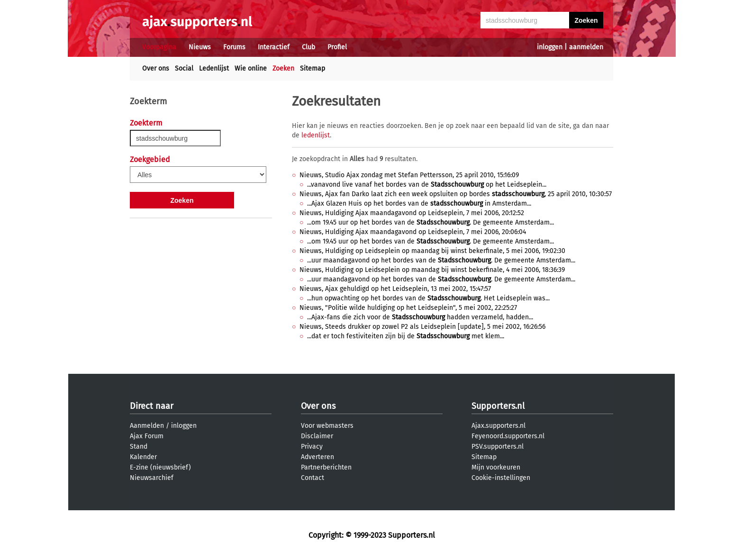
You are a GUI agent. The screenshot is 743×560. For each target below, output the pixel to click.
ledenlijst (316, 135)
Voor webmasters (327, 426)
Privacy (312, 447)
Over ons (156, 68)
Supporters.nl (498, 406)
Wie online (251, 68)
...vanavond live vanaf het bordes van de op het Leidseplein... (427, 185)
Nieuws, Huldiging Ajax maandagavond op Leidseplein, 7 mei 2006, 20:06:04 (413, 232)
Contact (313, 478)
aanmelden (586, 47)
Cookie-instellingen (501, 478)
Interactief (274, 47)
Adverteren (317, 457)
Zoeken (283, 68)
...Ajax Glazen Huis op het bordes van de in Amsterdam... (419, 203)
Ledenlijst (214, 68)
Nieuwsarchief (152, 478)
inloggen (550, 47)
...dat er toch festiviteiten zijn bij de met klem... (406, 336)
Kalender (143, 457)
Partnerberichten (326, 467)
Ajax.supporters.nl (498, 426)
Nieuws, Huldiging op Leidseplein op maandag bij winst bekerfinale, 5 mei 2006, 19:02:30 (432, 251)
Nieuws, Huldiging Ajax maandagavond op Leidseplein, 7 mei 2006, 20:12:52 (412, 213)
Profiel (337, 47)
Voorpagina (159, 47)
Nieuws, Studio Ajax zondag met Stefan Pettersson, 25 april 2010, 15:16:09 (409, 175)
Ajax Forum (147, 436)
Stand (139, 447)
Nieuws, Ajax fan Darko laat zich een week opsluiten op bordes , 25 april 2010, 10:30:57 (456, 194)
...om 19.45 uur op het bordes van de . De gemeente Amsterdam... (430, 222)
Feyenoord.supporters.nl (508, 436)
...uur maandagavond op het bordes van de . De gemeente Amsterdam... (441, 260)
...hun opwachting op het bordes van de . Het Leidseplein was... (428, 298)
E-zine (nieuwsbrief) (160, 467)
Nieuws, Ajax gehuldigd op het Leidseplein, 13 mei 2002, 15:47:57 (395, 289)
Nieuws (200, 47)
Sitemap (313, 68)
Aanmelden (147, 426)
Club (308, 47)
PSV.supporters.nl (498, 447)
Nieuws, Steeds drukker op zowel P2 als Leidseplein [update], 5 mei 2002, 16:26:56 (422, 327)
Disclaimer (317, 436)
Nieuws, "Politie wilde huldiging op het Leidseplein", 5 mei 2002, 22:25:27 (408, 308)
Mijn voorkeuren (496, 467)
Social (184, 68)
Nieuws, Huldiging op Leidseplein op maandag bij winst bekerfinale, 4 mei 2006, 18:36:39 (432, 270)
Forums (234, 47)
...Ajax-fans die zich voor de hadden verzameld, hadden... (420, 317)
